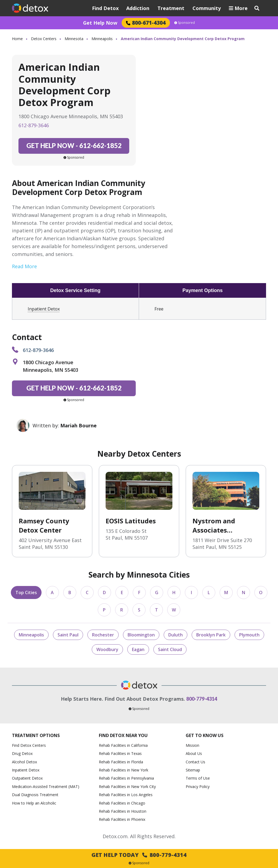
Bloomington (141, 635)
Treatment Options (36, 735)
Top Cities (26, 592)
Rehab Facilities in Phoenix (122, 819)
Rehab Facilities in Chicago (122, 803)
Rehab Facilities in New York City (127, 787)
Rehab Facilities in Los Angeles (126, 795)
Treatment (171, 8)
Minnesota (74, 39)
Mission (192, 745)
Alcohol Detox (24, 762)
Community (207, 8)
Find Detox (105, 8)
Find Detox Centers (29, 745)
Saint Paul (68, 635)
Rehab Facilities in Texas (120, 753)
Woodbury (107, 649)
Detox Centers (44, 39)
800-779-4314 (202, 699)
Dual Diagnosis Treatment (35, 795)
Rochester (103, 635)
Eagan (138, 649)
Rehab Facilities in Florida (121, 762)
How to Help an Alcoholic (34, 803)
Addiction (138, 8)
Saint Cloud (170, 649)
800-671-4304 (146, 23)
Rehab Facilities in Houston (123, 811)
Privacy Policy (198, 787)
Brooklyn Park (211, 635)
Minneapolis (102, 39)
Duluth (176, 635)
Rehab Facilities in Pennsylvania (126, 778)
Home (17, 39)
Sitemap (193, 770)
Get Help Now (100, 23)
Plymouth (249, 635)
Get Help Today (139, 855)
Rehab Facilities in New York (124, 770)
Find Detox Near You (123, 735)
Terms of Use (198, 778)
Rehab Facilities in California (123, 745)
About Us (194, 753)
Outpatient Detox (27, 778)
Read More (24, 266)
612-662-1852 (74, 145)
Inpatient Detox (44, 309)
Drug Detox (22, 753)
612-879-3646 (34, 125)
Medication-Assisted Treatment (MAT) (46, 787)
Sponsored (185, 23)
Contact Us (195, 762)
